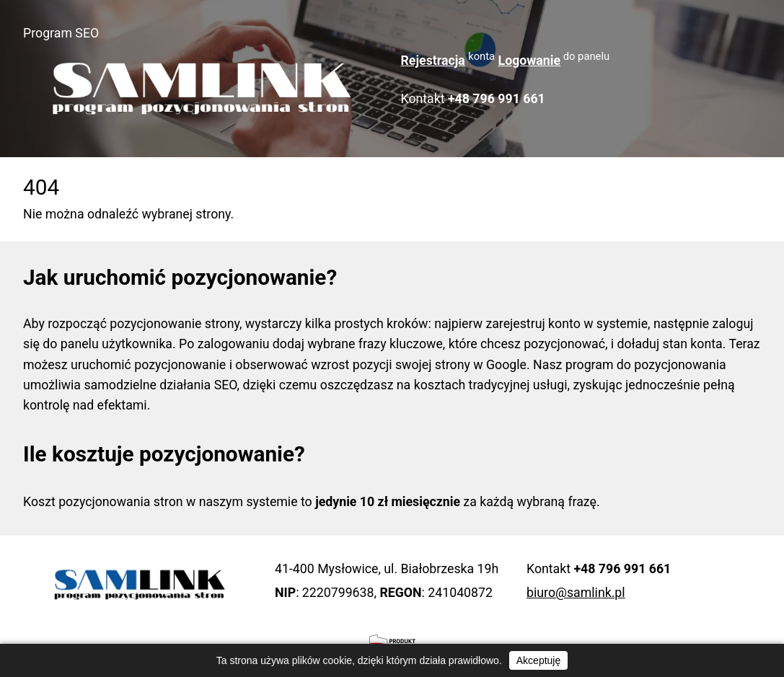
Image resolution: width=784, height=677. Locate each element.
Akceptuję (538, 660)
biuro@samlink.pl (576, 593)
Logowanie (529, 61)
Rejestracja (433, 61)
